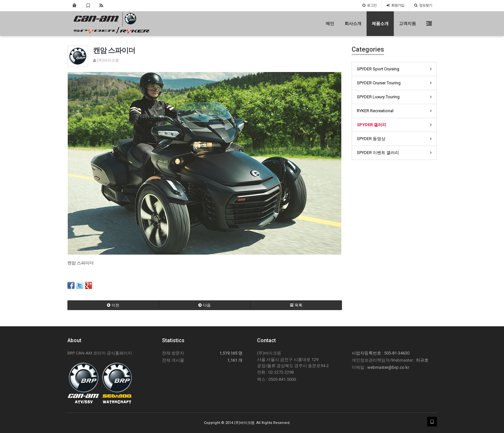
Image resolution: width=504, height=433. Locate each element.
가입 (395, 5)
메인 (330, 24)
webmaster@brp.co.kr (388, 367)
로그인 (369, 5)
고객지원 (407, 24)
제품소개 (380, 24)
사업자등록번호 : (368, 353)
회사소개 (353, 24)
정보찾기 (423, 5)
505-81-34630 (397, 353)
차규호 (422, 360)
